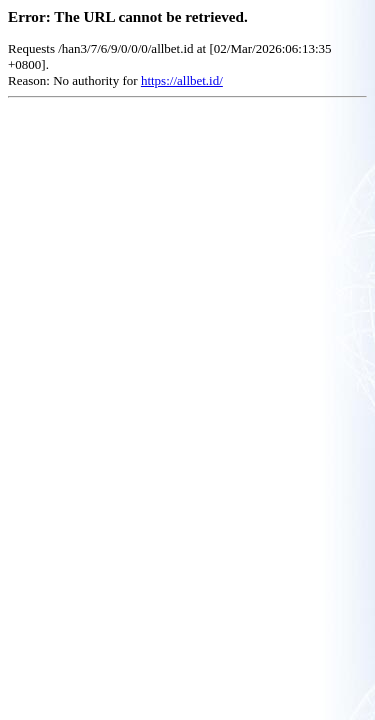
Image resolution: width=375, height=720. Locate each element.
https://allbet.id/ (182, 80)
